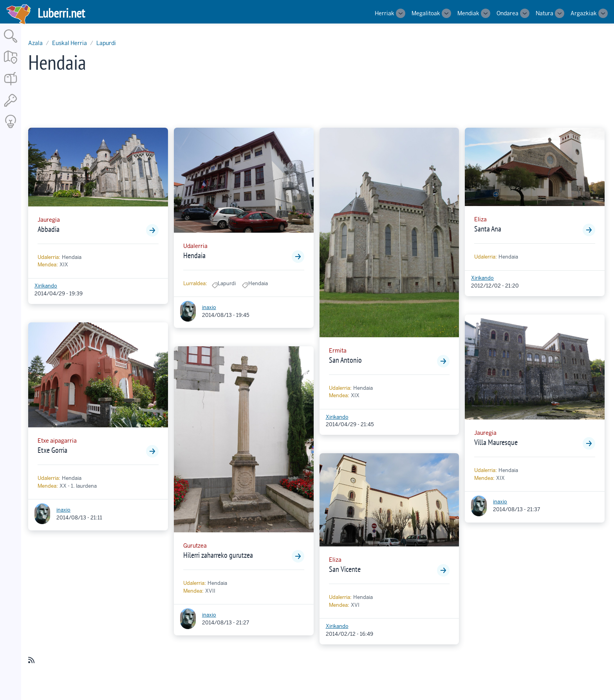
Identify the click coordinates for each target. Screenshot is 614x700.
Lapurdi (106, 43)
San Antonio (345, 360)
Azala (35, 43)
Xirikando (46, 286)
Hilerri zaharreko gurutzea (218, 555)
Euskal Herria (70, 43)
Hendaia (194, 255)
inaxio (63, 510)
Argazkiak (584, 13)
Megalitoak (426, 13)
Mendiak (468, 13)
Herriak (385, 13)
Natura (544, 13)
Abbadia (49, 229)
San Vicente (345, 569)
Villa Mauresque (496, 442)
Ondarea (507, 13)
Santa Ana (488, 229)
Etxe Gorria (52, 450)
